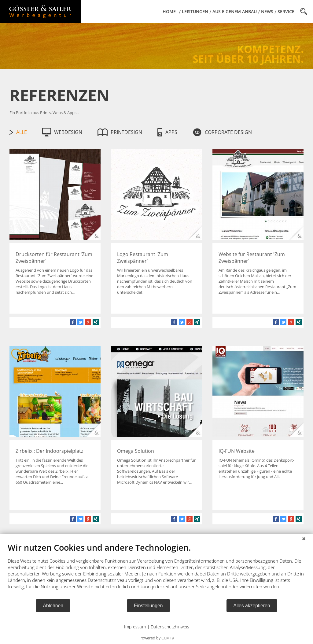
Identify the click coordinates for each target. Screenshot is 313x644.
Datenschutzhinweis (170, 627)
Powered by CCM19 (157, 638)
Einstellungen (148, 606)
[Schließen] (304, 539)
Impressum (135, 627)
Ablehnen (53, 606)
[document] (156, 571)
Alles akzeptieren (252, 606)
